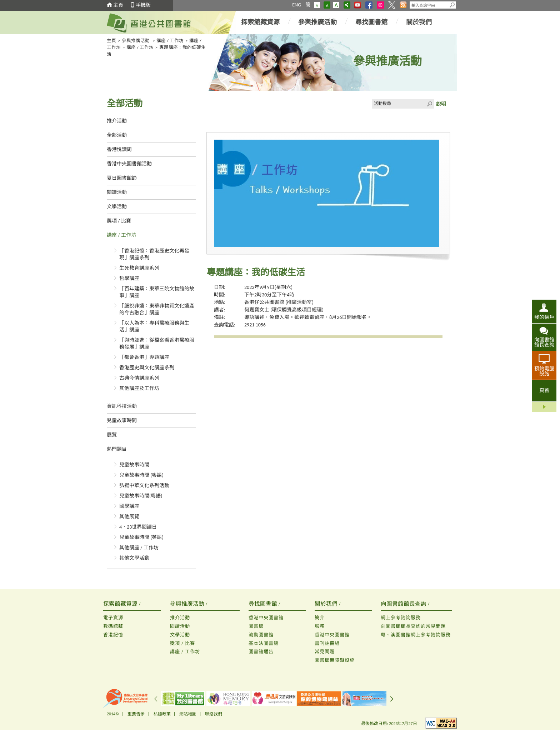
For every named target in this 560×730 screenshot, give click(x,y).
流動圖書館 (261, 635)
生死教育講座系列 (139, 268)
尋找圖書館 (371, 22)
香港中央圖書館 (266, 618)
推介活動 (117, 121)
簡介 (320, 618)
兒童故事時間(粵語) (141, 496)
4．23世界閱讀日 (138, 527)
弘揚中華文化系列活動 (144, 486)
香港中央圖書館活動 (129, 164)
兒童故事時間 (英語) (141, 537)
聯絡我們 (214, 714)
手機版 (143, 5)
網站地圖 (188, 714)
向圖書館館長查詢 (544, 342)
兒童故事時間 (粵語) (141, 475)
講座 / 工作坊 (170, 41)
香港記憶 (113, 635)
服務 (320, 626)
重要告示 (136, 714)
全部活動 (117, 135)
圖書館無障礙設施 (335, 660)
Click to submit (430, 104)
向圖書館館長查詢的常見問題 (413, 626)
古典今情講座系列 (139, 378)
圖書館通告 (261, 652)
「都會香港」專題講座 (144, 357)
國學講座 (129, 506)
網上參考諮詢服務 (401, 618)
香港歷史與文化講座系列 (147, 368)
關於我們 (419, 22)
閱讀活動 (117, 192)
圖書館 (256, 626)
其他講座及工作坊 (139, 388)
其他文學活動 (134, 558)
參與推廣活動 (317, 22)
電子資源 (113, 618)
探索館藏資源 (260, 22)
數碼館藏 (113, 626)
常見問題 (325, 652)
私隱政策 (162, 714)
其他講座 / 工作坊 (139, 548)
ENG (297, 5)
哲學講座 (129, 278)
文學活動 (117, 207)
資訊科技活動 (122, 406)
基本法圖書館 (264, 643)
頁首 (544, 391)
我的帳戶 (544, 317)
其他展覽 (129, 517)
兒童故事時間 (122, 421)
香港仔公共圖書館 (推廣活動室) (279, 302)
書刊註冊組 (327, 643)
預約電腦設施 (544, 371)
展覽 (112, 435)
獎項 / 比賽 (119, 221)
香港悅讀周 (119, 149)
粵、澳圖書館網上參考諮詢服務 (416, 635)
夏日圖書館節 (122, 178)
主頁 (118, 5)
